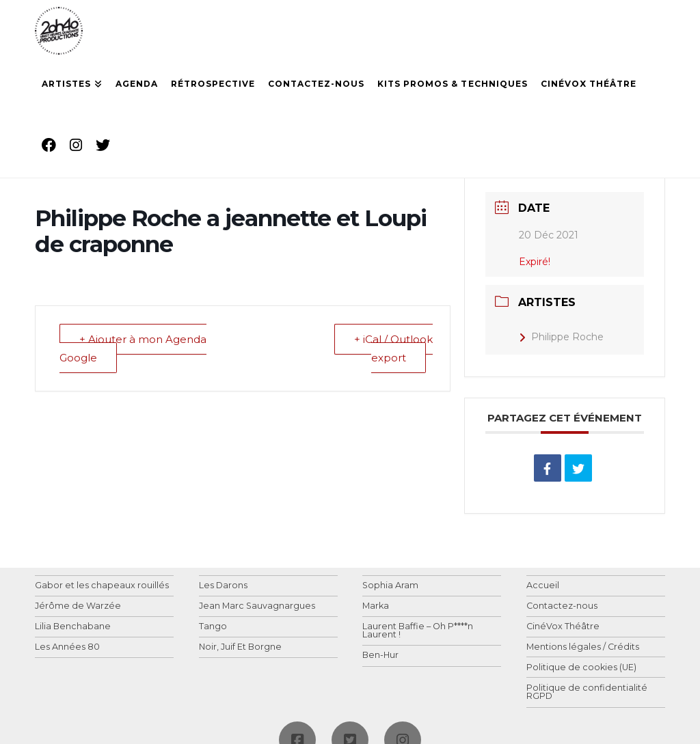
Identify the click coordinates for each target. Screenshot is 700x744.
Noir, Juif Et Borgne (240, 647)
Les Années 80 (67, 647)
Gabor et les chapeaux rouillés (102, 586)
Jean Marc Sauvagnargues (257, 606)
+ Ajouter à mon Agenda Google (133, 348)
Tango (213, 627)
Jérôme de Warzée (78, 606)
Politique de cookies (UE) (581, 668)
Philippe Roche (561, 337)
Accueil (543, 586)
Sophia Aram (390, 586)
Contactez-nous (562, 606)
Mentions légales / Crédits (583, 647)
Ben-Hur (380, 656)
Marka (376, 606)
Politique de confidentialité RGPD (587, 692)
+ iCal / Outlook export (393, 348)
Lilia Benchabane (73, 627)
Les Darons (223, 586)
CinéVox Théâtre (563, 627)
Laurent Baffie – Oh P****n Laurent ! (418, 631)
